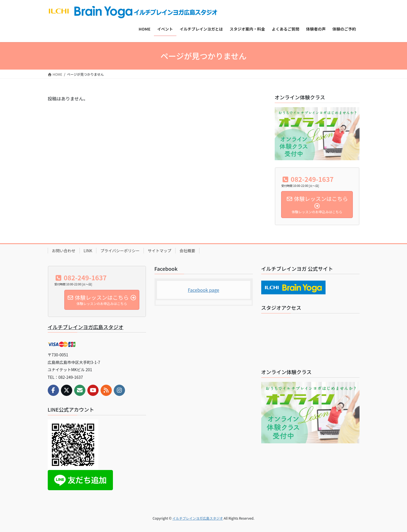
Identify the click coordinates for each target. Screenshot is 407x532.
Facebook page (204, 290)
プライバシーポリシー (120, 251)
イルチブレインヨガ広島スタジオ (86, 327)
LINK (88, 251)
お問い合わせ (64, 251)
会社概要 (187, 251)
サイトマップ (160, 251)
